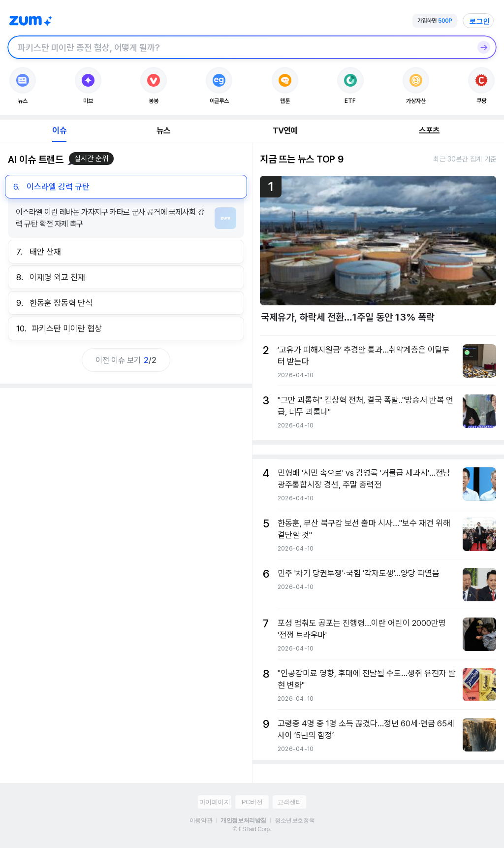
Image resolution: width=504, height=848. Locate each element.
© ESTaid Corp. (252, 829)
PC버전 (252, 802)
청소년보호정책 (295, 820)
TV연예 (285, 130)
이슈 (59, 130)
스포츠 (429, 130)
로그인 (479, 21)
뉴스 (163, 130)
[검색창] (239, 47)
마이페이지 (215, 802)
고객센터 (289, 802)
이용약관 (201, 820)
